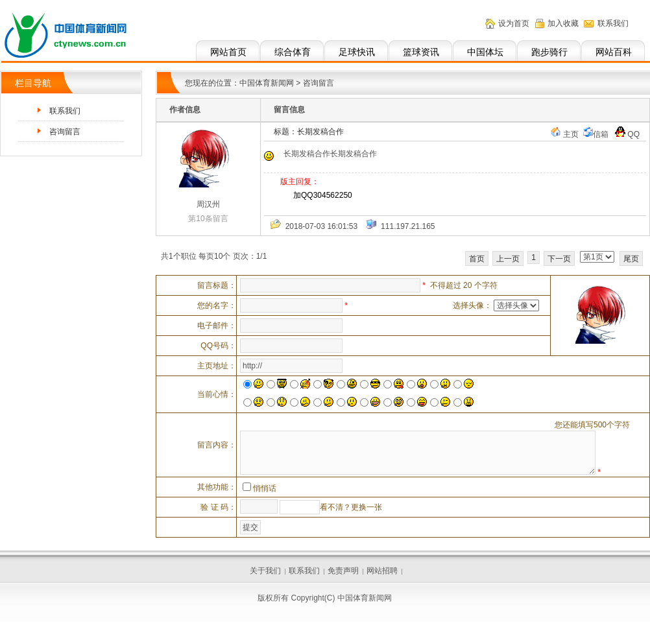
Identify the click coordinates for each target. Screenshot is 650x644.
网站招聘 (382, 571)
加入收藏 (563, 23)
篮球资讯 (421, 52)
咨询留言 (65, 132)
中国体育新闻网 (267, 83)
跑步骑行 (549, 52)
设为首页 (514, 23)
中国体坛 (485, 52)
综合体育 (293, 52)
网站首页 (228, 52)
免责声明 (343, 571)
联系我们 (613, 23)
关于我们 (265, 571)
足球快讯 (357, 52)
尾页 (631, 259)
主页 (571, 134)
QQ (627, 134)
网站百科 (614, 52)
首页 (477, 259)
